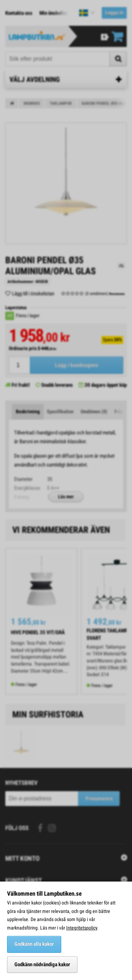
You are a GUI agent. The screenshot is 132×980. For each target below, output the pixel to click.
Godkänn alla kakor (34, 944)
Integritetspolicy (82, 928)
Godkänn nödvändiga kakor (42, 964)
